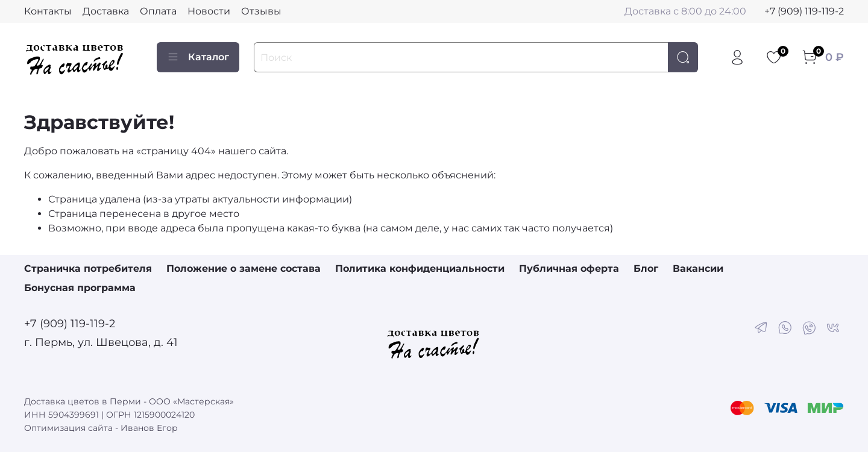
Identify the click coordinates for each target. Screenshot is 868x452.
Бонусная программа (80, 288)
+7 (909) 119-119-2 (804, 11)
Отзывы (261, 11)
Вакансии (698, 268)
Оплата (158, 11)
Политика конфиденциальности (420, 268)
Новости (209, 11)
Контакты (48, 11)
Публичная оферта (569, 268)
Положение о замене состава (244, 268)
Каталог (198, 57)
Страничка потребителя (88, 268)
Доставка (106, 11)
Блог (646, 268)
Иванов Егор (149, 428)
